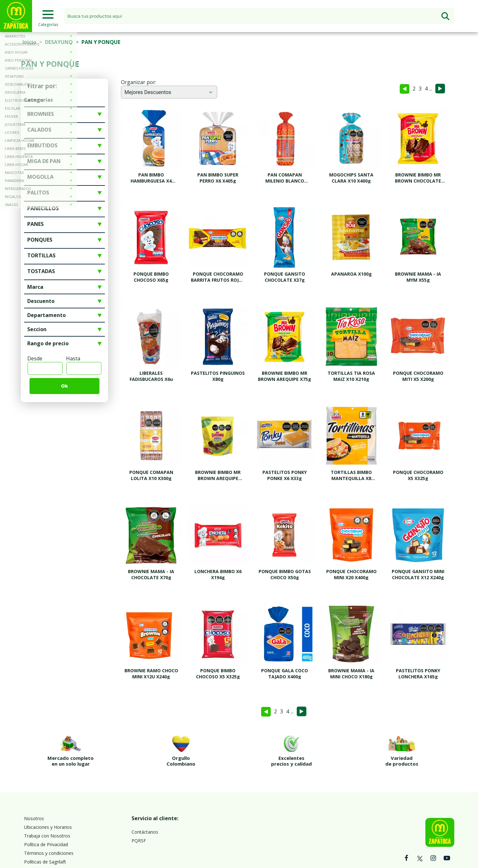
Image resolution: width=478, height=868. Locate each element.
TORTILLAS (41, 255)
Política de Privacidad (46, 816)
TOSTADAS (41, 271)
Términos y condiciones (49, 824)
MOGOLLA (40, 177)
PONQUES (40, 240)
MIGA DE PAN (44, 161)
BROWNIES (41, 114)
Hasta (73, 358)
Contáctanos (145, 803)
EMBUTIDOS (42, 145)
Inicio (29, 42)
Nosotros (34, 790)
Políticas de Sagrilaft (45, 833)
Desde (35, 358)
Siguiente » (440, 89)
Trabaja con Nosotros (47, 807)
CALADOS (39, 130)
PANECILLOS (43, 208)
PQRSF (139, 812)
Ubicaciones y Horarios (48, 798)
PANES (35, 224)
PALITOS (38, 193)
